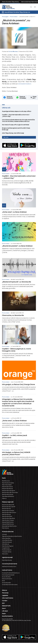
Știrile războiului (6, 544)
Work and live (5, 554)
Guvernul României (6, 577)
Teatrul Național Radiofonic (8, 496)
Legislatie (5, 595)
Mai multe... (6, 137)
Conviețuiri (5, 534)
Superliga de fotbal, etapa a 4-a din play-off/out (19, 111)
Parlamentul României (7, 579)
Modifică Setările (7, 616)
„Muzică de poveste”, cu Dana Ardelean (19, 238)
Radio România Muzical (7, 489)
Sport (4, 608)
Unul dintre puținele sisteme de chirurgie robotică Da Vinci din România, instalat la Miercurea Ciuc (19, 121)
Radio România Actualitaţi (8, 483)
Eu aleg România (6, 548)
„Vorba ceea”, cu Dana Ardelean (19, 204)
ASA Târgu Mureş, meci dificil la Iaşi (19, 133)
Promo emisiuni (14, 17)
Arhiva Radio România (7, 540)
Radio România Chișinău (8, 494)
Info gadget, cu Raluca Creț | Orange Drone (19, 376)
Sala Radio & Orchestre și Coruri (9, 567)
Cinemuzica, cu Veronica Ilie (19, 307)
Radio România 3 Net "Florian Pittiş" (10, 493)
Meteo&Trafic (6, 606)
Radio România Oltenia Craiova (9, 512)
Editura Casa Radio (6, 538)
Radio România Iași (6, 514)
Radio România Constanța (8, 511)
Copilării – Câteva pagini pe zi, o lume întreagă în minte (19, 342)
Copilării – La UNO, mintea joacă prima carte (19, 438)
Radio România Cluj (6, 509)
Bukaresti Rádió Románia (8, 522)
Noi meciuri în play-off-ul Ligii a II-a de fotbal (19, 125)
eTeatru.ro (4, 498)
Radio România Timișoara (8, 520)
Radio (4, 614)
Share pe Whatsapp (23, 97)
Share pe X (34, 97)
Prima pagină (5, 17)
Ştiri (3, 603)
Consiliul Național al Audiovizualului (10, 585)
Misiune (5, 590)
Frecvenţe (5, 593)
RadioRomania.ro (6, 481)
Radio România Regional (8, 546)
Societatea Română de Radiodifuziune (11, 573)
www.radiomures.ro (25, 84)
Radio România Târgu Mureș (10, 2)
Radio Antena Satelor (7, 485)
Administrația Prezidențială (8, 575)
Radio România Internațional (8, 491)
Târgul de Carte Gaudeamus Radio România (12, 536)
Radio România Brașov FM (8, 505)
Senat (3, 581)
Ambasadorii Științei (7, 552)
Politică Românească (7, 542)
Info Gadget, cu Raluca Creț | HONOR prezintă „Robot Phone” (19, 455)
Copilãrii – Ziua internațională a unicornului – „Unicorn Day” (19, 116)
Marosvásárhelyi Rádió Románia (9, 526)
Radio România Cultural (7, 487)
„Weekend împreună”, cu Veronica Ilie (19, 274)
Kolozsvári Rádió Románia (8, 524)
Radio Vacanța (5, 528)
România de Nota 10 (7, 550)
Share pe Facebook (10, 97)
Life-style (5, 611)
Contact (5, 601)
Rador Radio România (7, 560)
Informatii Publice (8, 598)
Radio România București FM (9, 507)
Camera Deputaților (6, 583)
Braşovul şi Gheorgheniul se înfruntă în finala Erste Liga (19, 129)
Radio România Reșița (7, 516)
